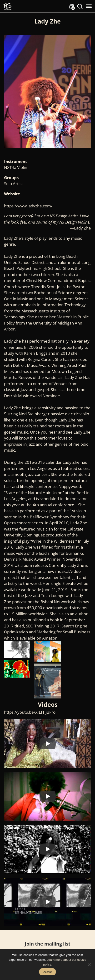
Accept (47, 972)
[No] (89, 965)
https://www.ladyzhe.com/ (28, 206)
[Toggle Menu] (89, 6)
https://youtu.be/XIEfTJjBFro (30, 712)
